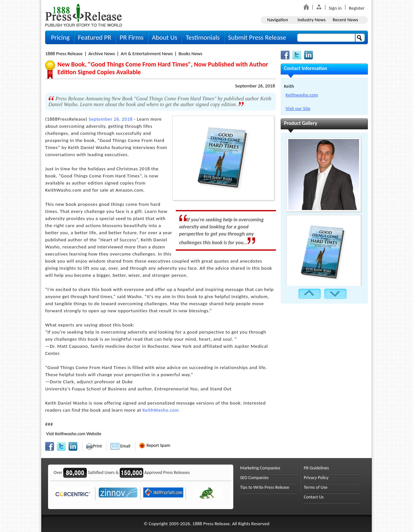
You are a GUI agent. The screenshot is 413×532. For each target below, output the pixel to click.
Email (120, 446)
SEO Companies (254, 478)
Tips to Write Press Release (265, 487)
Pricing (60, 37)
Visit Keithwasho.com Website (74, 434)
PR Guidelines (317, 468)
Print (94, 446)
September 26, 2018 (255, 86)
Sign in (335, 8)
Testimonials (202, 37)
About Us (165, 37)
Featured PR (95, 37)
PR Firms (132, 37)
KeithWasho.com (161, 410)
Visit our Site (298, 108)
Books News (190, 54)
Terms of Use (316, 487)
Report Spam (155, 445)
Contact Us (314, 497)
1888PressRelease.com (84, 15)
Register (357, 8)
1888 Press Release (64, 54)
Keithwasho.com (302, 95)
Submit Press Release (257, 37)
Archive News (102, 54)
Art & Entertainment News (147, 54)
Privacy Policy (316, 478)
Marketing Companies (260, 468)
